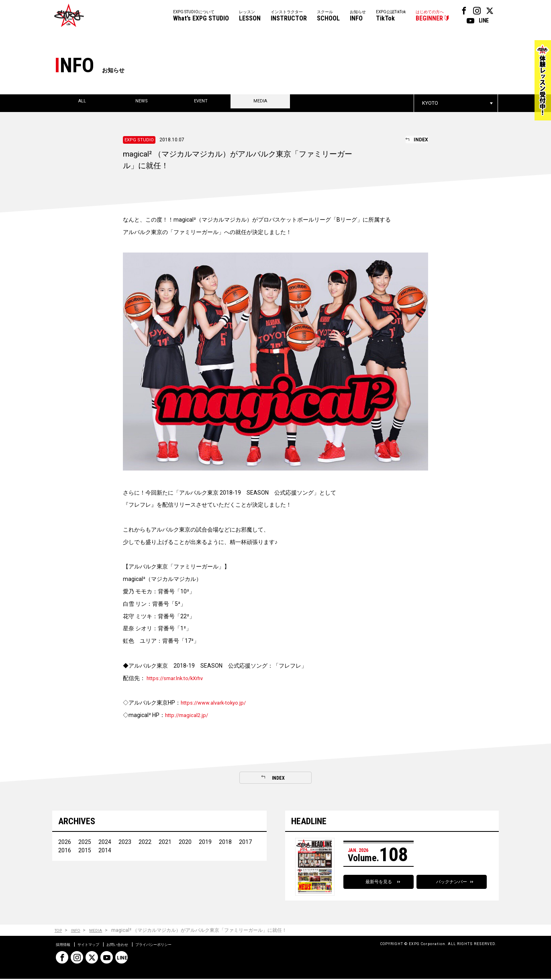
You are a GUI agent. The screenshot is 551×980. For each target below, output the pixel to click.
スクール (328, 16)
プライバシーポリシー (179, 945)
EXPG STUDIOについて (201, 16)
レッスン (250, 16)
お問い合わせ (133, 945)
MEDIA (102, 932)
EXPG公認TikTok (391, 16)
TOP (59, 932)
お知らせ (358, 16)
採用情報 (65, 945)
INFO (79, 932)
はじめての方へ (430, 16)
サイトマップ (97, 945)
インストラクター (289, 16)
